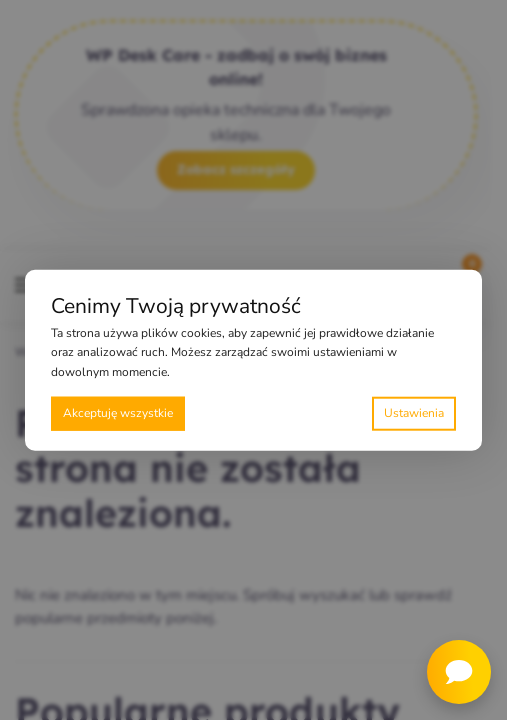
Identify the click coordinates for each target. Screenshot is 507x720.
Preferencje (414, 413)
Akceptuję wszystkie (118, 413)
